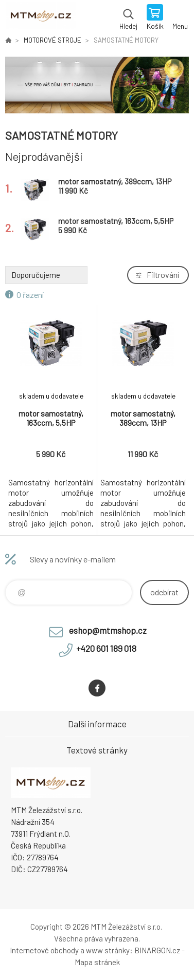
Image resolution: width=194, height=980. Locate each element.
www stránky (108, 950)
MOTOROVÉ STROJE (52, 40)
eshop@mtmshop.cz (108, 630)
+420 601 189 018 (106, 648)
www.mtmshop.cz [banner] (40, 18)
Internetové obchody (44, 950)
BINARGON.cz (157, 950)
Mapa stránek (97, 962)
